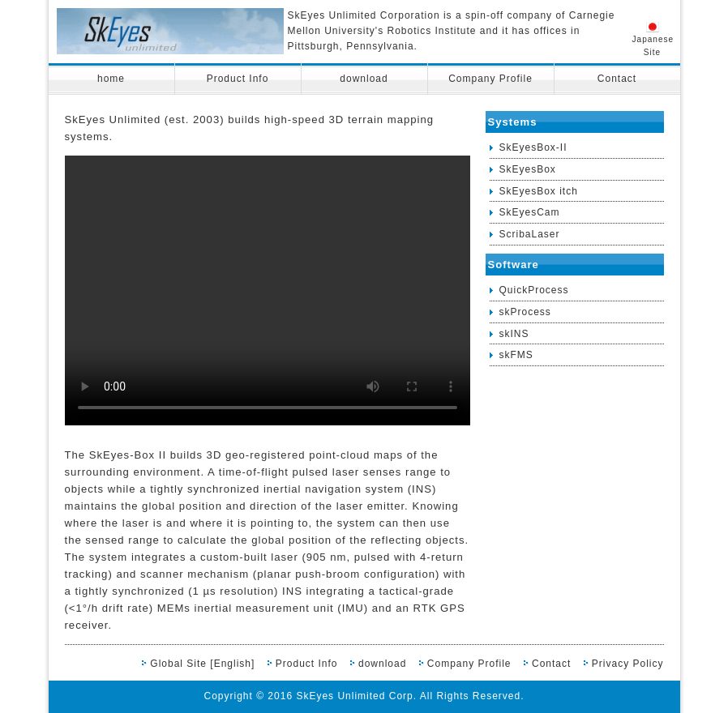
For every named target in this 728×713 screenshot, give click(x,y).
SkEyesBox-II (533, 147)
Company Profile (490, 79)
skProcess (525, 312)
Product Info (238, 79)
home (111, 79)
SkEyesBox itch (539, 191)
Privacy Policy (628, 664)
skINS (514, 334)
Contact (617, 79)
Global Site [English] (202, 664)
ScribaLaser (530, 234)
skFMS (516, 355)
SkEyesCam (530, 212)
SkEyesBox (528, 169)
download (364, 79)
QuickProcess (534, 290)
